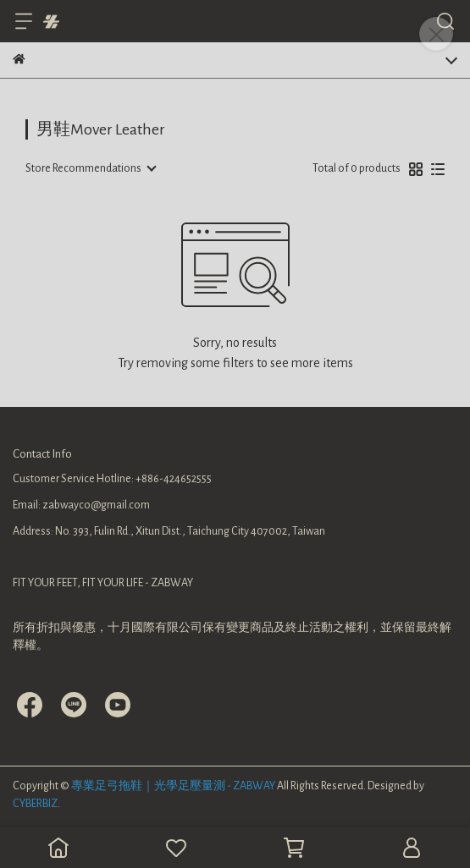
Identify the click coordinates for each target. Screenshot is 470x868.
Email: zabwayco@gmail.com (81, 505)
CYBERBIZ (35, 804)
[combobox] (90, 168)
